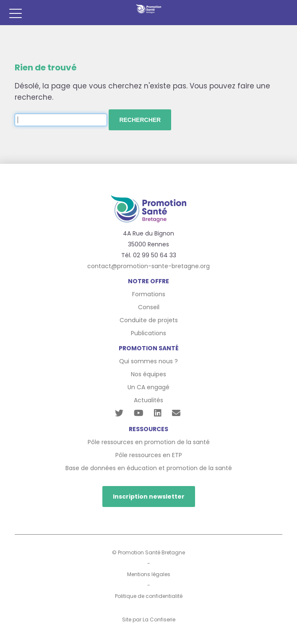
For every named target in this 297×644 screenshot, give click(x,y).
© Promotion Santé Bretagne (148, 552)
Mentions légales (149, 574)
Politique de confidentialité (149, 596)
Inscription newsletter (149, 497)
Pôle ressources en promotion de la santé (149, 442)
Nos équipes (148, 374)
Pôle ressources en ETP (149, 455)
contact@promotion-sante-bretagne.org (148, 266)
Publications (148, 333)
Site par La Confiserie (149, 619)
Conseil (149, 307)
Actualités (148, 400)
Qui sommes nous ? (148, 361)
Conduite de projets (149, 320)
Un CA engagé (148, 387)
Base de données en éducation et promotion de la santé (149, 468)
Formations (149, 294)
